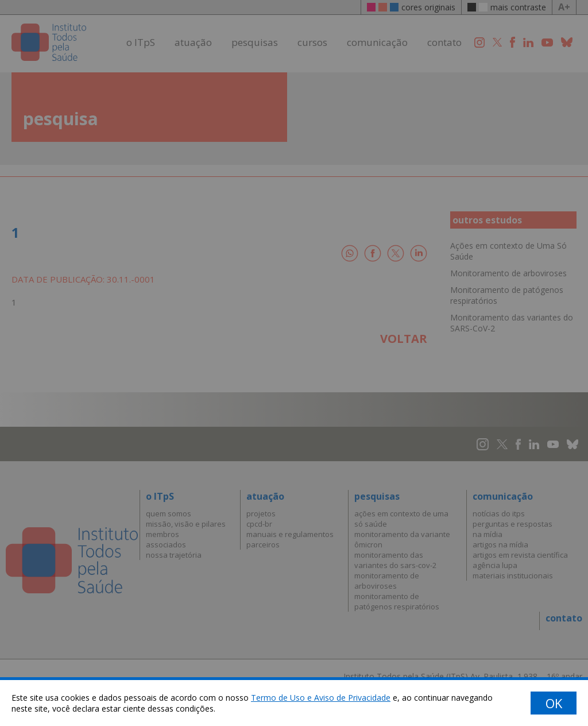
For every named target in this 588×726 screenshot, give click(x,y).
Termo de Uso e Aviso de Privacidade (321, 698)
